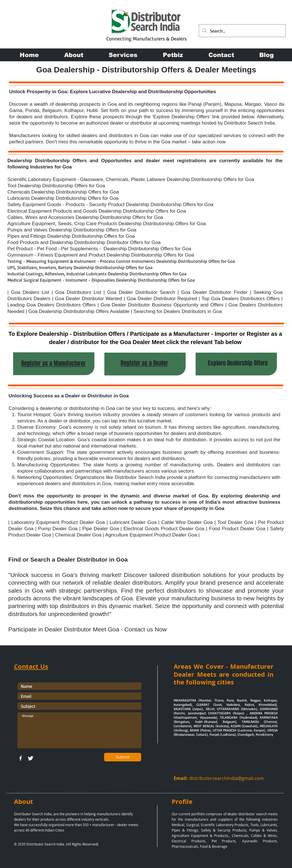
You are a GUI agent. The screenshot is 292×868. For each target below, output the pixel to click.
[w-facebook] (21, 758)
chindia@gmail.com (243, 778)
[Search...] (242, 31)
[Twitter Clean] (31, 758)
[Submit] (123, 757)
